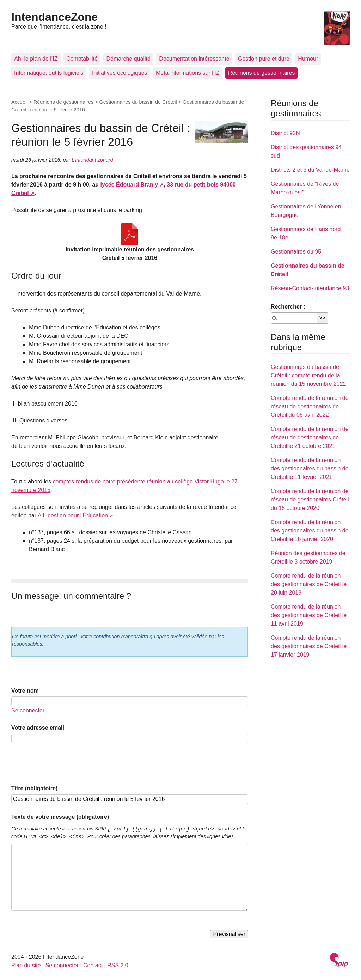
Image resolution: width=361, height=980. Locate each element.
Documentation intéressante (194, 59)
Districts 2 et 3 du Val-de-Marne (310, 170)
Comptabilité (82, 59)
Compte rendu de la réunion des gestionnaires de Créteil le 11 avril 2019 (309, 615)
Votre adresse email (38, 728)
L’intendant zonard (92, 160)
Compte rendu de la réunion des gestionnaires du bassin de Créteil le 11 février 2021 (310, 468)
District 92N (285, 133)
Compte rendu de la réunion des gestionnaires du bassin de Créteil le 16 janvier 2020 (310, 531)
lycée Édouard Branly (129, 185)
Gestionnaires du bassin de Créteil (138, 102)
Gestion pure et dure (264, 59)
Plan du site (26, 965)
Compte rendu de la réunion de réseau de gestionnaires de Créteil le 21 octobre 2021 (310, 437)
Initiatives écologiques (120, 73)
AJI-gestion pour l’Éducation (73, 515)
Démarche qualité (128, 59)
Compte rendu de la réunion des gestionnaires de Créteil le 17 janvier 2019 (309, 646)
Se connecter (28, 710)
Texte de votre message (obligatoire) (60, 817)
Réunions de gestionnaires (261, 73)
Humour (308, 59)
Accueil (19, 102)
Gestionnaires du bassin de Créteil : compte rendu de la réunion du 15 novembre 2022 (308, 375)
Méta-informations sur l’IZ (188, 73)
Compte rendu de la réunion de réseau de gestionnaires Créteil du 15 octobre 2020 (310, 500)
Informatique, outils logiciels (49, 73)
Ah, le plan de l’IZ (36, 59)
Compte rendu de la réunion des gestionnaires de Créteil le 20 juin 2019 (309, 584)
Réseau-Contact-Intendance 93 (310, 288)
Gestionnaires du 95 (296, 252)
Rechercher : (288, 307)
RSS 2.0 (118, 965)
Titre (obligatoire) (34, 788)
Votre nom (25, 691)
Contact (93, 965)
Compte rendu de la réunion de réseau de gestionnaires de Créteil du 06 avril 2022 (310, 406)
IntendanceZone (54, 17)
